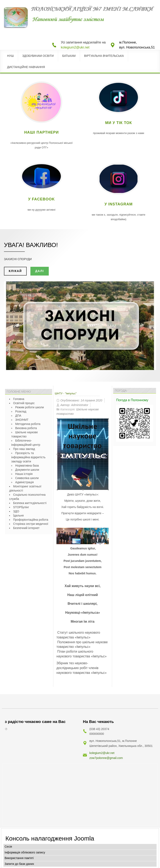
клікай (15, 271)
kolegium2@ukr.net (75, 47)
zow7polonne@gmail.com (106, 757)
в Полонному (138, 400)
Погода (122, 400)
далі (40, 271)
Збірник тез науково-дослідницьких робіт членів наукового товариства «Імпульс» (82, 668)
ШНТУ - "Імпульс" (66, 393)
